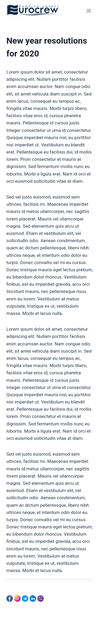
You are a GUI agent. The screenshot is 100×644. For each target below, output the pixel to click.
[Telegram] (25, 599)
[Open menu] (89, 11)
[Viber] (41, 599)
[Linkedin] (33, 599)
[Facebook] (10, 599)
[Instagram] (17, 599)
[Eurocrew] (33, 11)
